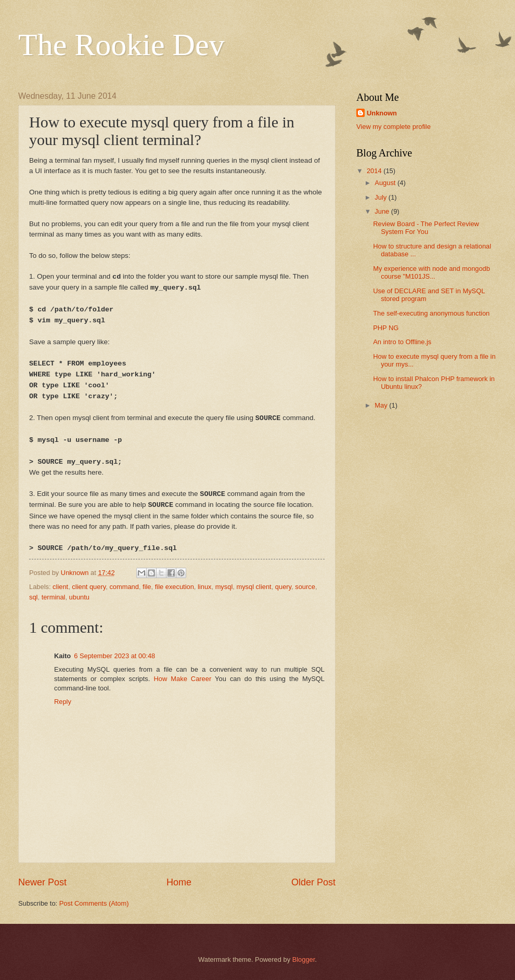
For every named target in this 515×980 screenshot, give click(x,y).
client (60, 587)
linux (204, 587)
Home (179, 882)
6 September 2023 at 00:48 (114, 656)
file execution (175, 587)
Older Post (313, 882)
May (382, 405)
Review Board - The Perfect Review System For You (426, 228)
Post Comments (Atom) (94, 903)
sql (33, 597)
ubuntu (79, 597)
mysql (224, 587)
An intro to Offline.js (402, 342)
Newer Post (42, 882)
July (381, 197)
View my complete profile (394, 127)
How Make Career (182, 679)
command (124, 587)
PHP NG (386, 328)
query (283, 587)
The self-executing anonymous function (431, 313)
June (383, 211)
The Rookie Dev (121, 45)
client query (89, 587)
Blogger (304, 959)
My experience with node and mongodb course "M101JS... (432, 272)
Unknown (382, 113)
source (305, 587)
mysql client (254, 587)
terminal (54, 597)
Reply (63, 702)
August (386, 183)
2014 (375, 171)
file (147, 587)
